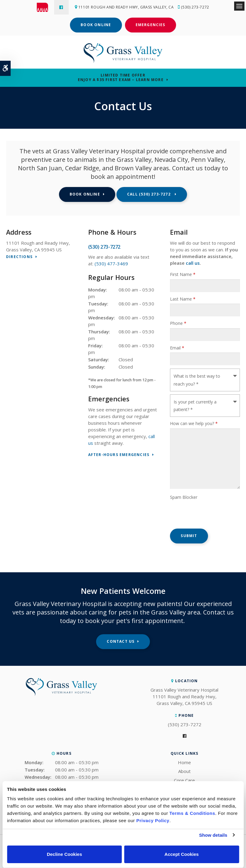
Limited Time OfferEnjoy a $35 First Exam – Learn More (121, 77)
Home (184, 762)
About (184, 771)
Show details (213, 835)
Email (177, 348)
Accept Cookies (182, 854)
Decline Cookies (64, 854)
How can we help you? (194, 423)
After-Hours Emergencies (119, 455)
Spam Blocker (184, 497)
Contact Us (121, 641)
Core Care (184, 780)
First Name (183, 274)
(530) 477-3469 (111, 264)
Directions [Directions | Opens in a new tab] (19, 257)
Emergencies (151, 25)
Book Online (96, 25)
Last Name (183, 299)
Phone (178, 323)
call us (193, 263)
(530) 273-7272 (196, 7)
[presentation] (206, 511)
